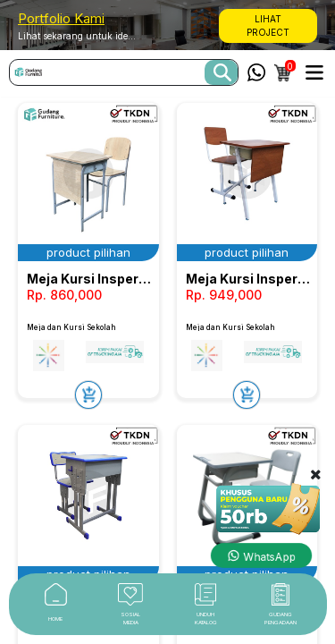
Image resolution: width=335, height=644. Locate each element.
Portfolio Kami (61, 18)
